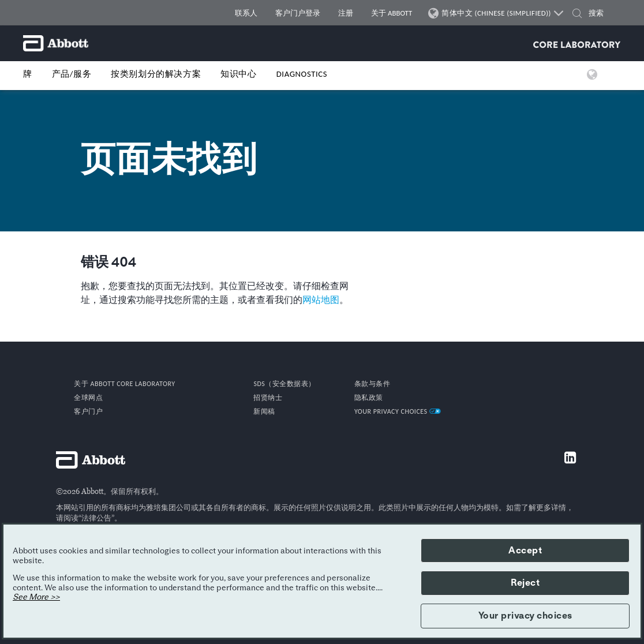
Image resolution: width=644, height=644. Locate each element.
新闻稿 (264, 411)
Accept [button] (525, 551)
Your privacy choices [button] (525, 616)
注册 (346, 13)
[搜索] (602, 13)
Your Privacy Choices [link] (398, 411)
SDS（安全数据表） (284, 384)
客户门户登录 (298, 13)
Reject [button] (525, 583)
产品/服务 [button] (72, 74)
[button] (577, 15)
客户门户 (88, 411)
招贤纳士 (268, 398)
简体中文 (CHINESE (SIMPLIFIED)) (497, 13)
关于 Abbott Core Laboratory (124, 384)
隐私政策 (369, 398)
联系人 (246, 13)
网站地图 (321, 300)
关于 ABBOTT (392, 13)
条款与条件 (372, 384)
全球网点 (88, 398)
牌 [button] (28, 74)
